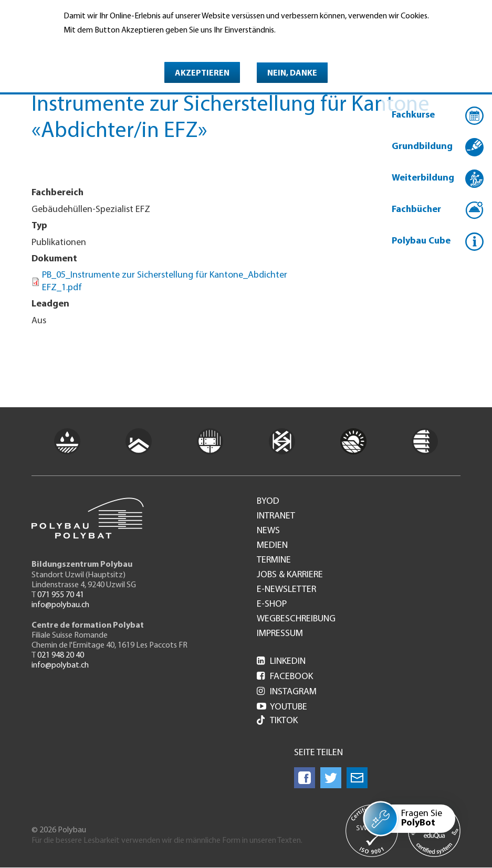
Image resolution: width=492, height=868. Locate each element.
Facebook (285, 677)
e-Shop (272, 605)
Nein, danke (292, 73)
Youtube (282, 707)
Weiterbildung (423, 178)
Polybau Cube (421, 241)
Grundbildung (422, 147)
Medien (272, 546)
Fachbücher (416, 210)
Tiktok (277, 721)
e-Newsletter (286, 590)
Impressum (280, 634)
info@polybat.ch (60, 665)
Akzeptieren (202, 73)
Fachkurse (413, 115)
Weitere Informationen (109, 46)
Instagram (287, 692)
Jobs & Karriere (290, 575)
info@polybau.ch (60, 605)
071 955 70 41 (61, 595)
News (268, 531)
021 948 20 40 (61, 655)
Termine (274, 560)
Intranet (276, 516)
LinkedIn (281, 661)
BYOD (268, 502)
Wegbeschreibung (296, 619)
